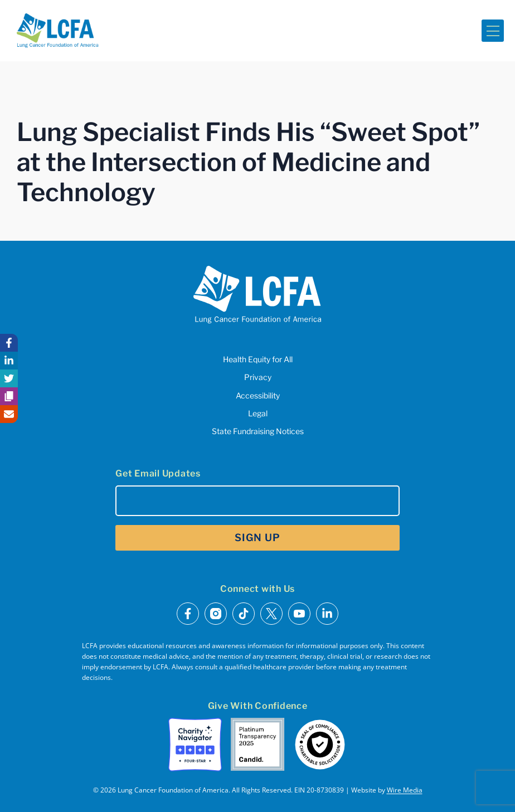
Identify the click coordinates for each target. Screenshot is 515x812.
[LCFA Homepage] (58, 31)
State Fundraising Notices (258, 431)
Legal (258, 413)
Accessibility (258, 395)
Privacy (258, 377)
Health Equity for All (258, 359)
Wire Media (405, 790)
